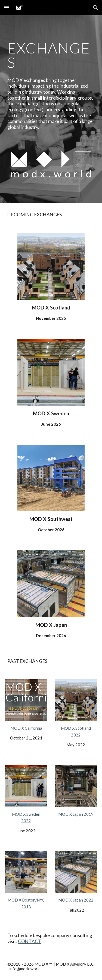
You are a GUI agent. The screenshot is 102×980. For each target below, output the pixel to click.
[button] (7, 7)
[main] (51, 55)
